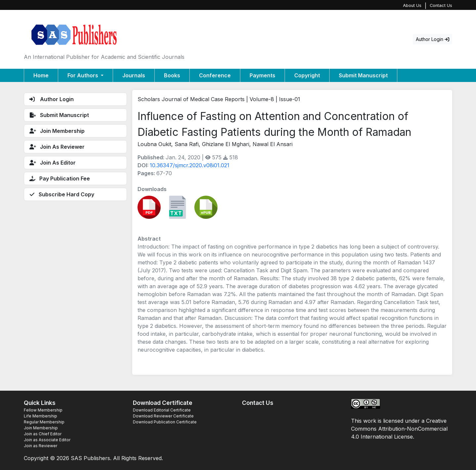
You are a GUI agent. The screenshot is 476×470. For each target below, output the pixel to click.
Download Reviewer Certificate (163, 416)
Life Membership (40, 416)
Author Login (433, 39)
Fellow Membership (43, 410)
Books (172, 75)
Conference (215, 75)
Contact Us (441, 5)
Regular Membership (44, 422)
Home (41, 75)
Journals (134, 75)
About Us (412, 5)
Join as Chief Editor (43, 434)
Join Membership (41, 428)
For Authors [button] (83, 75)
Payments (262, 75)
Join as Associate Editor (47, 440)
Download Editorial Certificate (162, 410)
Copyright (307, 75)
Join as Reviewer (40, 446)
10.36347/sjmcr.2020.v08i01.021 (190, 165)
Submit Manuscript (363, 75)
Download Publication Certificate (165, 422)
